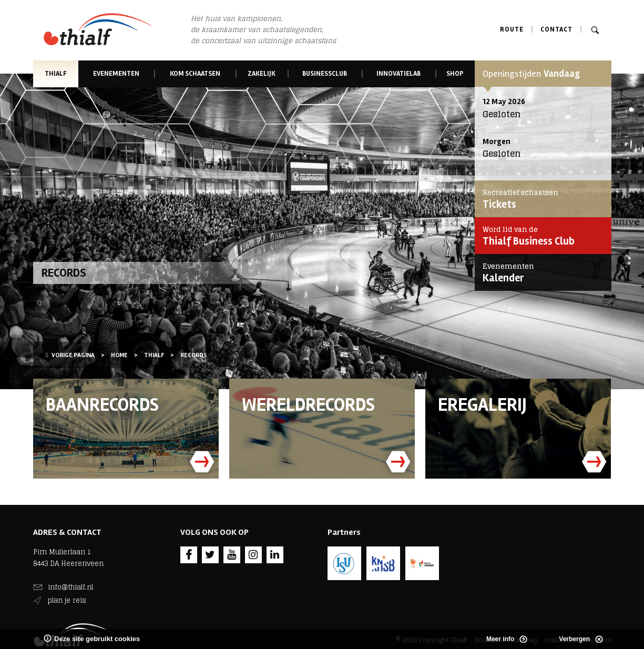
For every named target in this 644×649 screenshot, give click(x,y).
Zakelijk (262, 74)
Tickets (540, 199)
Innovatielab (398, 74)
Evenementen (116, 74)
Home (119, 355)
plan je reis (67, 600)
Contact (556, 29)
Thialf (56, 74)
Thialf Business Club (540, 236)
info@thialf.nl (70, 587)
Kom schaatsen (195, 74)
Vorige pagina (70, 355)
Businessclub (325, 74)
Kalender (540, 272)
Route (512, 29)
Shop (455, 74)
